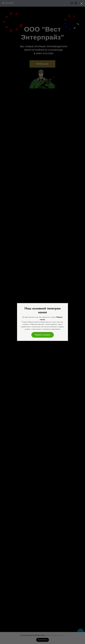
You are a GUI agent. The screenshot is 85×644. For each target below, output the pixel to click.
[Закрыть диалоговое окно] (82, 3)
